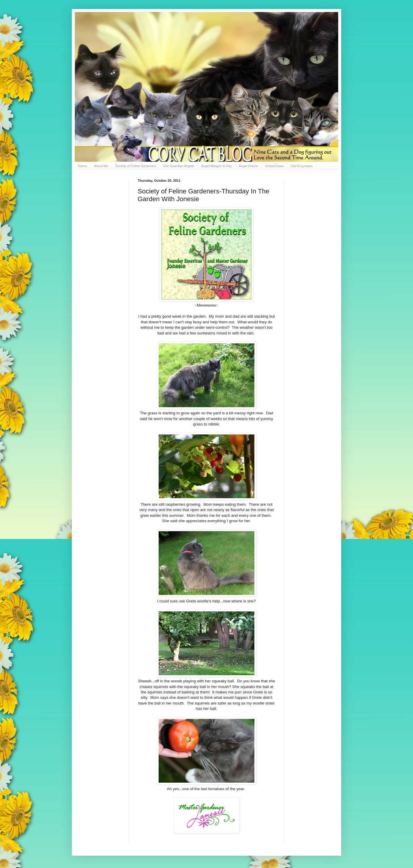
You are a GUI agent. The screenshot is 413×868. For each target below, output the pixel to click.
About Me (101, 166)
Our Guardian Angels (179, 166)
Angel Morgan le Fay (217, 166)
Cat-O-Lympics (302, 166)
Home (82, 166)
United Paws (274, 166)
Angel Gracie (248, 166)
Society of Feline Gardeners (136, 166)
